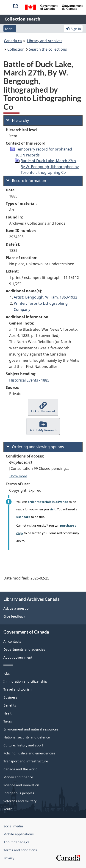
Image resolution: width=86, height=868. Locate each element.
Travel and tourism (18, 689)
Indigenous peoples (19, 793)
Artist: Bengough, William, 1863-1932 (46, 297)
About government (18, 657)
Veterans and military (20, 801)
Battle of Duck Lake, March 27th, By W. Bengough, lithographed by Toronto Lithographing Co (50, 167)
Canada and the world (21, 769)
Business (10, 697)
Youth (8, 809)
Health (8, 713)
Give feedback (14, 616)
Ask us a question (17, 608)
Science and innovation (21, 785)
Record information (26, 181)
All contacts (12, 641)
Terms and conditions (20, 850)
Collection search (22, 19)
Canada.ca (13, 41)
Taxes (8, 721)
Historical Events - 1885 (29, 380)
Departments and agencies (24, 649)
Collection (16, 49)
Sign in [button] (73, 29)
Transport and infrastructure (26, 761)
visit (53, 509)
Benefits (10, 705)
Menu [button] (10, 29)
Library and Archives (45, 41)
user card (23, 517)
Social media (13, 826)
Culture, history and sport (23, 745)
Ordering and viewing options (35, 447)
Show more (18, 476)
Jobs (7, 673)
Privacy (9, 858)
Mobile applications (19, 834)
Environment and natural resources (31, 729)
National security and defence (27, 737)
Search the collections (48, 49)
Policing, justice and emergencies (29, 753)
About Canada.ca (17, 842)
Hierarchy (18, 120)
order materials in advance (48, 502)
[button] (43, 407)
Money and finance (18, 777)
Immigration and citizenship (25, 681)
